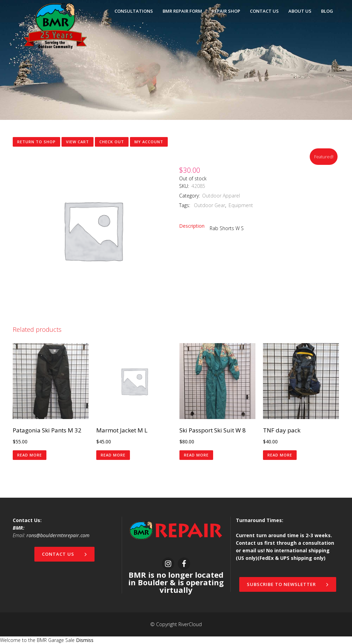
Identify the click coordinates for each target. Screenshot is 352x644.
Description (192, 226)
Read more (30, 455)
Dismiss (85, 640)
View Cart (78, 142)
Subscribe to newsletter (288, 584)
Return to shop (36, 142)
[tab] (194, 226)
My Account (149, 142)
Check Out (112, 142)
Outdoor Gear (209, 205)
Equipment (241, 205)
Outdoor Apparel (221, 196)
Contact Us (64, 554)
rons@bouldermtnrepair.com (58, 535)
